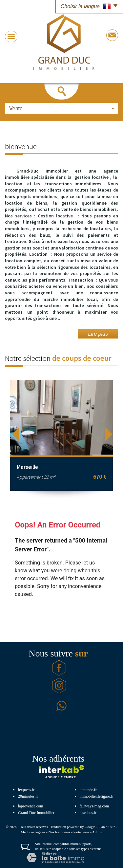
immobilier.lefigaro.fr (97, 796)
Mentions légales (33, 832)
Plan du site (107, 827)
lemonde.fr (88, 790)
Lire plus (98, 334)
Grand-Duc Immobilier (36, 813)
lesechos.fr (88, 813)
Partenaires (82, 832)
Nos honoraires (59, 832)
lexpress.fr (26, 790)
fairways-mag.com (94, 806)
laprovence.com (31, 806)
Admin (97, 832)
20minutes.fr (28, 796)
